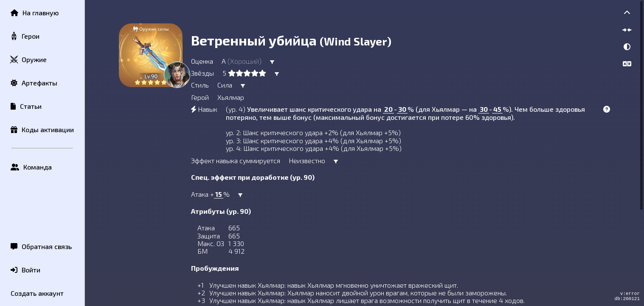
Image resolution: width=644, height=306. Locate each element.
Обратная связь (41, 246)
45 (497, 109)
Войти (25, 270)
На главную (35, 13)
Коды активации (42, 129)
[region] (364, 153)
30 (402, 109)
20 (388, 109)
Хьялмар (231, 97)
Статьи (26, 106)
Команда (31, 167)
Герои (25, 36)
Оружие (28, 60)
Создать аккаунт (37, 293)
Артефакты (34, 83)
